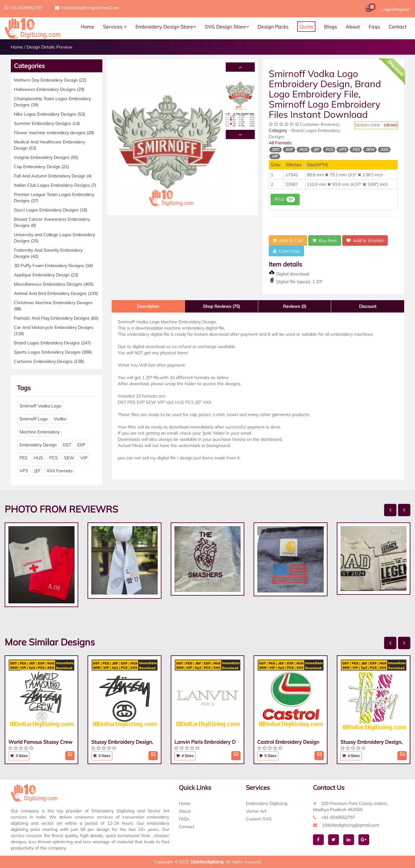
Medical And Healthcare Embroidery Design (49, 145)
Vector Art (256, 811)
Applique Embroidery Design (46, 275)
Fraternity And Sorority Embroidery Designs (48, 253)
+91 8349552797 (24, 8)
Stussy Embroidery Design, (122, 742)
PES (24, 458)
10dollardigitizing (207, 862)
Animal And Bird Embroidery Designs (56, 293)
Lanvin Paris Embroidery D (205, 742)
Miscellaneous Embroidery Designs (54, 284)
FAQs (184, 819)
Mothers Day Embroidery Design (50, 80)
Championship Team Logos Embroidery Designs (52, 102)
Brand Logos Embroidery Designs (52, 343)
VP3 (24, 471)
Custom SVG (259, 819)
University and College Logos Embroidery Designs (54, 238)
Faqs (374, 27)
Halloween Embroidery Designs (49, 89)
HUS (38, 458)
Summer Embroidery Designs (47, 123)
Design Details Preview (49, 47)
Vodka (60, 419)
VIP (84, 458)
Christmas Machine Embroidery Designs (53, 306)
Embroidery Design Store (166, 27)
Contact (398, 27)
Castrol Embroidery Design (288, 742)
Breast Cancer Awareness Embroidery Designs (52, 222)
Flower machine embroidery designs (54, 133)
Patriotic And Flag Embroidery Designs (56, 318)
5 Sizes (268, 756)
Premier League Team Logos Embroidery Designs (54, 198)
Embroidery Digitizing (267, 803)
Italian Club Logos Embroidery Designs (55, 185)
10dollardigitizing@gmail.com (87, 8)
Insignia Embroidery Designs (46, 157)
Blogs (331, 27)
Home (88, 27)
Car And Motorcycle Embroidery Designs (54, 330)
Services (115, 27)
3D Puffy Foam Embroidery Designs (53, 266)
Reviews (295, 306)
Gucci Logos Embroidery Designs (51, 210)
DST (67, 445)
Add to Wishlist (365, 240)
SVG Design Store (227, 27)
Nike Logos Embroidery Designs (49, 114)
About (353, 27)
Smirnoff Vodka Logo (40, 406)
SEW (69, 458)
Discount (368, 306)
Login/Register (396, 9)
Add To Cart (288, 240)
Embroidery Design (38, 445)
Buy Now (325, 240)
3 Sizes (19, 756)
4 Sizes (185, 756)
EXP (81, 445)
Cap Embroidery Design (41, 167)
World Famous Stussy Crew (40, 742)
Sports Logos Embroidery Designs (53, 352)
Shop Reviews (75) (221, 306)
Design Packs (273, 27)
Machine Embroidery (40, 432)
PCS (53, 458)
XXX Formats (60, 471)
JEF (37, 471)
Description (148, 306)
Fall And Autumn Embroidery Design (53, 176)
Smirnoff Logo (34, 419)
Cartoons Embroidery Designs (49, 361)
